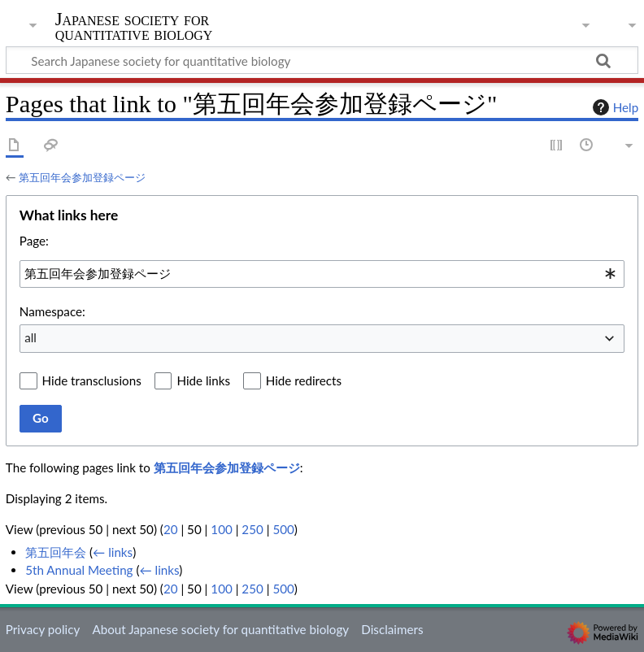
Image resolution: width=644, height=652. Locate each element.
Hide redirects (304, 380)
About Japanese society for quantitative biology (220, 629)
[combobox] (322, 274)
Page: (34, 241)
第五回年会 (56, 552)
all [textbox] (30, 337)
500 (283, 529)
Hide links (203, 380)
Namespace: (52, 311)
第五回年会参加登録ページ (82, 177)
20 (171, 529)
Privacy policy (43, 629)
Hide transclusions (92, 380)
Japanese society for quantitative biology (134, 27)
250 (252, 529)
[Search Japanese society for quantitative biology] (322, 60)
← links (113, 552)
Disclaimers (392, 629)
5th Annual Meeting (79, 570)
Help (614, 107)
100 (221, 529)
